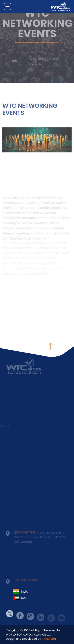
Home (13, 59)
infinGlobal (49, 639)
